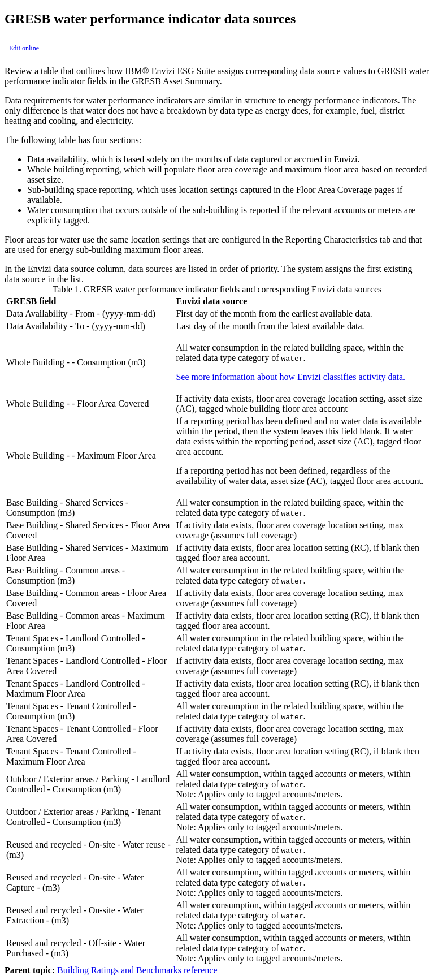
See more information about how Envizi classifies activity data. (290, 377)
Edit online (24, 48)
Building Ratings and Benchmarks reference (137, 970)
